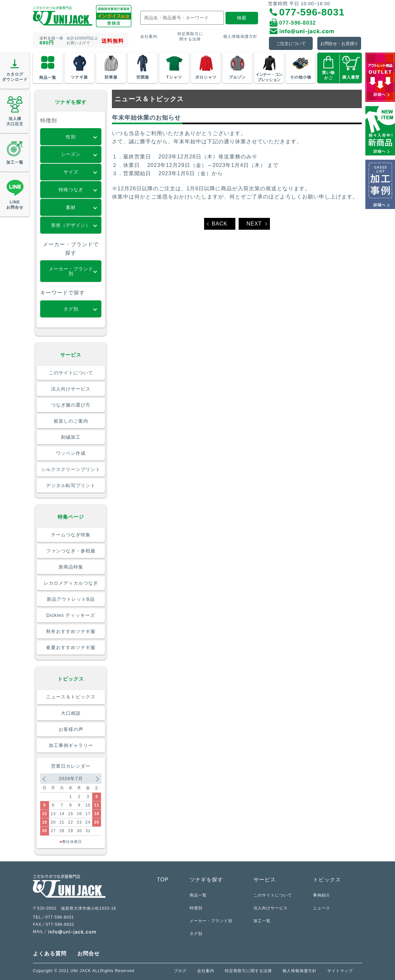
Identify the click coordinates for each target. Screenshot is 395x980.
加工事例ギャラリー (71, 745)
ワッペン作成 (71, 453)
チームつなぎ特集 (71, 535)
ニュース (322, 908)
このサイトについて (71, 373)
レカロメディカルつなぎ (71, 583)
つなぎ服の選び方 (71, 405)
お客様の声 (71, 729)
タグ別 (196, 933)
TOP (163, 880)
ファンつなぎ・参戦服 (71, 551)
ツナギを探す (206, 880)
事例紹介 (322, 895)
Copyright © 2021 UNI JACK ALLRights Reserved (84, 971)
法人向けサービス (71, 389)
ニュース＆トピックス (71, 697)
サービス (265, 880)
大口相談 (71, 713)
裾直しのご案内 (71, 421)
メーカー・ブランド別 (211, 921)
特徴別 (196, 908)
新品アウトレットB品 (71, 599)
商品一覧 (198, 895)
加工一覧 (262, 921)
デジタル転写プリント (71, 485)
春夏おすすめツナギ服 (71, 647)
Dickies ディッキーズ (71, 615)
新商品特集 (71, 567)
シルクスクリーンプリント (71, 469)
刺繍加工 (71, 437)
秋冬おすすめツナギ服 (71, 631)
